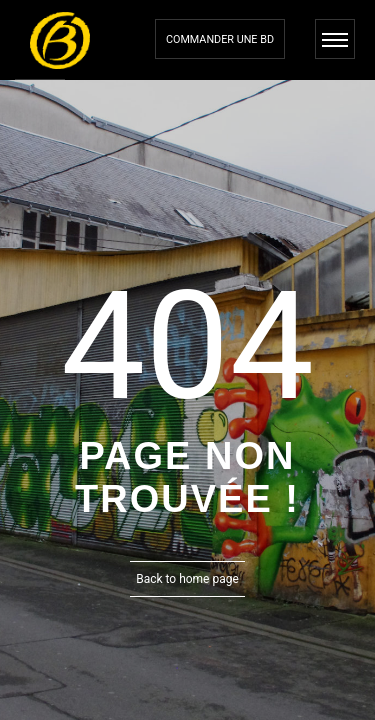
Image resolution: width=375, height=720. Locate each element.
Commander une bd (220, 39)
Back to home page (187, 579)
